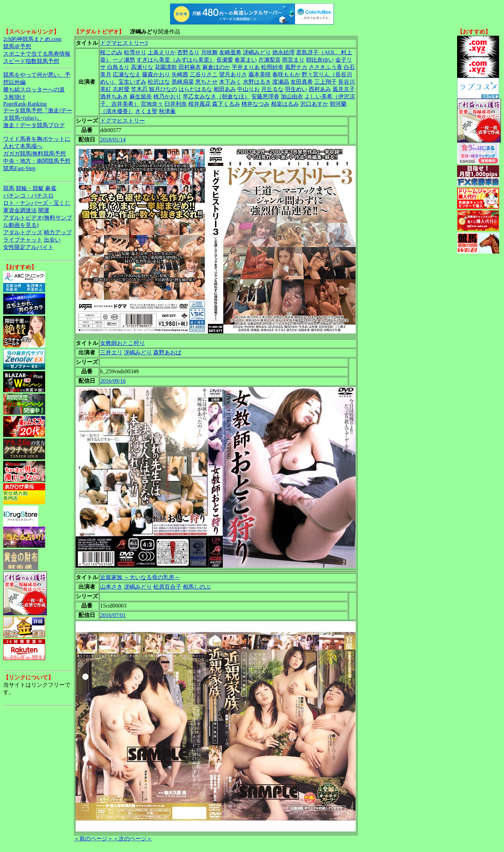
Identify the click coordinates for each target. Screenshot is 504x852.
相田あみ (225, 89)
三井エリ (111, 352)
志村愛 (121, 89)
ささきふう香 (325, 67)
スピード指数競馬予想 (31, 61)
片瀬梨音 (269, 60)
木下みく (230, 82)
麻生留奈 (141, 96)
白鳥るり (118, 67)
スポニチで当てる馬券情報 (37, 54)
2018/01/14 (113, 140)
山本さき (111, 587)
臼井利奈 (176, 104)
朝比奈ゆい (320, 60)
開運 (44, 210)
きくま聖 (146, 111)
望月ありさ (233, 74)
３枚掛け (14, 97)
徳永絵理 (283, 52)
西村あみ (320, 89)
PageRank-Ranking (25, 104)
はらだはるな (195, 89)
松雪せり (135, 52)
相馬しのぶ (197, 587)
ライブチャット (23, 240)
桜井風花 (199, 104)
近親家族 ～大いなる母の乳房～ (140, 577)
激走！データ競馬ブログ (34, 125)
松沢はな (159, 82)
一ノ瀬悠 (124, 60)
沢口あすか (314, 104)
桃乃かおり (167, 96)
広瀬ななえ (127, 74)
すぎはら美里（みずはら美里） (176, 60)
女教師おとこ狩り (122, 343)
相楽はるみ (285, 104)
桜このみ (111, 52)
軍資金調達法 (20, 210)
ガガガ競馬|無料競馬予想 (34, 154)
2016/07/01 (113, 615)
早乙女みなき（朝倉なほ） (216, 96)
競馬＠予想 (17, 46)
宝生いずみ (132, 82)
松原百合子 (167, 587)
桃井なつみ (255, 104)
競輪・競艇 (30, 188)
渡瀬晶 (281, 82)
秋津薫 (167, 111)
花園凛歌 (166, 67)
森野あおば (167, 352)
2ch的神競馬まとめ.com (32, 39)
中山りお (248, 89)
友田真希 (302, 82)
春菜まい (246, 60)
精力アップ (58, 232)
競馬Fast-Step (19, 168)
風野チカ (296, 67)
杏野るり (188, 52)
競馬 (9, 188)
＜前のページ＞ (93, 839)
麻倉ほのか (216, 67)
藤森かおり (156, 74)
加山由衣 (292, 96)
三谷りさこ (204, 74)
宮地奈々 (152, 104)
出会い (52, 240)
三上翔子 (325, 82)
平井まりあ (246, 67)
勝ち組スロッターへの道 (34, 89)
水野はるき (257, 82)
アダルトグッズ (23, 232)
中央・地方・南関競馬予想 (37, 161)
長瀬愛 (225, 60)
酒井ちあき (114, 96)
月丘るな (272, 89)
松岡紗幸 (272, 67)
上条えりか (162, 52)
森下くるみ (226, 104)
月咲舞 (209, 52)
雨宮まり (293, 60)
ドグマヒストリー (122, 121)
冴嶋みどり (257, 52)
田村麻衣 (190, 67)
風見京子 (344, 89)
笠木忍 (139, 89)
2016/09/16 (113, 381)
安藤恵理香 (265, 96)
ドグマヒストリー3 (124, 43)
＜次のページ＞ (133, 839)
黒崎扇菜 (183, 82)
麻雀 (51, 188)
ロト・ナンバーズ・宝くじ (37, 203)
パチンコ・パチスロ (28, 196)
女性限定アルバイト (28, 247)
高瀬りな (142, 67)
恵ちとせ (206, 82)
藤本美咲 (260, 74)
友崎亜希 (230, 52)
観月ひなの (163, 89)
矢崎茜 (180, 74)
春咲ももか (286, 74)
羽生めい (296, 89)
